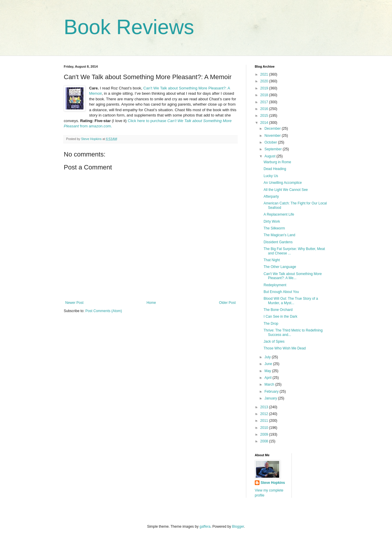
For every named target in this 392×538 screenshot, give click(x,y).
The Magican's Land (279, 235)
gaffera (205, 527)
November (273, 136)
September (274, 149)
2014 (265, 123)
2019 (265, 88)
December (273, 129)
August (270, 156)
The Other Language (280, 267)
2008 (265, 441)
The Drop (271, 324)
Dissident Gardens (278, 242)
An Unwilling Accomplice (283, 183)
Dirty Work (272, 221)
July (268, 357)
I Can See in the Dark (280, 317)
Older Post (227, 303)
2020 (265, 81)
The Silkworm (274, 228)
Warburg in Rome (277, 162)
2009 (265, 434)
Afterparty (271, 196)
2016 (265, 109)
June (269, 364)
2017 (265, 102)
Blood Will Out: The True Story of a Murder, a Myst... (291, 301)
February (272, 392)
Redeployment (275, 285)
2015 (265, 116)
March (270, 384)
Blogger (238, 527)
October (271, 142)
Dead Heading (275, 169)
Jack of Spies (274, 342)
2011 (265, 421)
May (268, 371)
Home (151, 303)
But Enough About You (281, 292)
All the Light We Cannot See (286, 190)
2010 (265, 428)
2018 (265, 95)
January (271, 398)
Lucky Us (271, 176)
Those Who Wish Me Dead (285, 348)
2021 (265, 74)
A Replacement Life (279, 214)
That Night (272, 260)
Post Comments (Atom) (104, 311)
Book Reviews (129, 27)
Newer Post (74, 303)
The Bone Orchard (278, 310)
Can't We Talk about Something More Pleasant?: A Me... (293, 276)
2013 (265, 407)
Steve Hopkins (273, 483)
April (268, 378)
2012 (265, 414)
